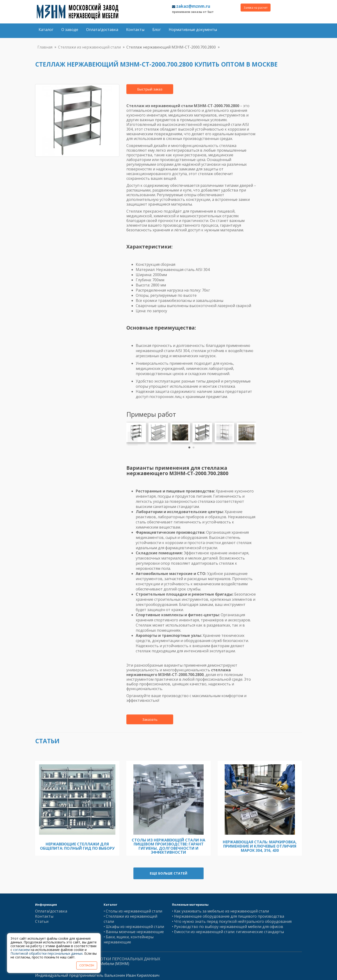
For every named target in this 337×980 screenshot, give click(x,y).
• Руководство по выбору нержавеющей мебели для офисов (228, 927)
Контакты (135, 30)
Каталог (46, 30)
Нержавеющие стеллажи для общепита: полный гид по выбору (77, 846)
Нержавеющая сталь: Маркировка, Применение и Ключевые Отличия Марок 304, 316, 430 (260, 846)
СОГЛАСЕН (87, 965)
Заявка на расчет (256, 8)
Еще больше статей (168, 873)
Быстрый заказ (150, 89)
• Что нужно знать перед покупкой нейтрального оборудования (232, 921)
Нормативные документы (193, 30)
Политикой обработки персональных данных (47, 953)
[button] (189, 447)
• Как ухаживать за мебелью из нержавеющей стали (220, 911)
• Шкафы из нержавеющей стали (134, 927)
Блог (157, 30)
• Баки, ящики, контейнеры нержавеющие (129, 939)
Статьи (42, 921)
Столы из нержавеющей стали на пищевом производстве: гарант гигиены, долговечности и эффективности (168, 846)
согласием (21, 950)
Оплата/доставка (102, 30)
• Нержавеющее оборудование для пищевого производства (228, 916)
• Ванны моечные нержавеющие (134, 932)
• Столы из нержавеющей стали (133, 911)
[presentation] (133, 439)
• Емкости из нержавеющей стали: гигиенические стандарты (228, 932)
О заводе (70, 30)
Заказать (150, 719)
